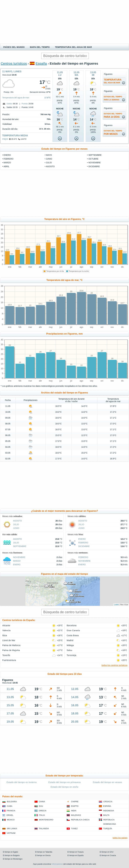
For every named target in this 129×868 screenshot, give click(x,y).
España (41, 64)
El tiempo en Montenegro (13, 859)
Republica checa (80, 820)
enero (7, 155)
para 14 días (113, 115)
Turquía (108, 829)
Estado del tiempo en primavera (64, 782)
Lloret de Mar (9, 640)
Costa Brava (73, 635)
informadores (57, 864)
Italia (42, 815)
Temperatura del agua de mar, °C (64, 280)
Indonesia (109, 811)
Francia (11, 811)
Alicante (6, 625)
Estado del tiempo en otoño (65, 787)
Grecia (43, 811)
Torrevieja (71, 655)
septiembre (95, 155)
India (74, 811)
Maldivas (76, 815)
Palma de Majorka (11, 650)
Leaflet (116, 605)
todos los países (120, 838)
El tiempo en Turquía (75, 852)
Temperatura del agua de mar (73, 47)
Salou (69, 650)
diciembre (94, 166)
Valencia (6, 630)
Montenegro (46, 820)
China (42, 802)
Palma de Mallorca (11, 645)
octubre (93, 159)
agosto (50, 166)
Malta (106, 815)
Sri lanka (12, 829)
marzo (7, 163)
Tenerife (6, 655)
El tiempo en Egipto (10, 852)
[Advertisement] (64, 22)
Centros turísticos (14, 64)
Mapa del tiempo (40, 47)
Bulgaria (12, 802)
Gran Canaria (73, 630)
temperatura (113, 81)
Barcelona (72, 625)
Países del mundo (14, 47)
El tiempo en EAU (107, 852)
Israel (10, 815)
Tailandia (44, 829)
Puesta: (25, 104)
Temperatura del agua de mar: (16, 98)
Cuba (10, 806)
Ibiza (5, 635)
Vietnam (11, 833)
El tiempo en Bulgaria (11, 855)
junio (49, 159)
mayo (5, 139)
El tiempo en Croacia (108, 855)
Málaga (70, 645)
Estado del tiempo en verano (107, 782)
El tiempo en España (75, 855)
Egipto (75, 806)
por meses (113, 132)
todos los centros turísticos (114, 665)
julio (49, 163)
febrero (8, 159)
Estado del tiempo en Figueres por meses (65, 149)
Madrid (70, 640)
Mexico (11, 820)
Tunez (74, 829)
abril (6, 166)
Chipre (75, 802)
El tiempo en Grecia (43, 855)
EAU (41, 806)
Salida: (9, 104)
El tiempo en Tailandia (44, 852)
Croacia (108, 802)
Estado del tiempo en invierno (22, 782)
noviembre (94, 163)
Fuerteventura (9, 660)
